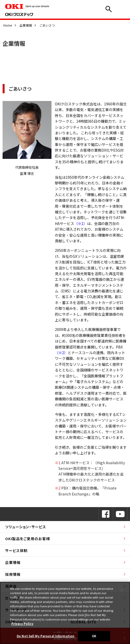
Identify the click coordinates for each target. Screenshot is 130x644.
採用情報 (13, 574)
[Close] (122, 590)
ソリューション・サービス (26, 527)
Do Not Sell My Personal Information (46, 636)
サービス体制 (16, 550)
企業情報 (26, 25)
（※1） (81, 223)
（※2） (61, 353)
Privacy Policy (22, 624)
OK (94, 636)
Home (8, 25)
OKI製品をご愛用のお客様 (28, 539)
